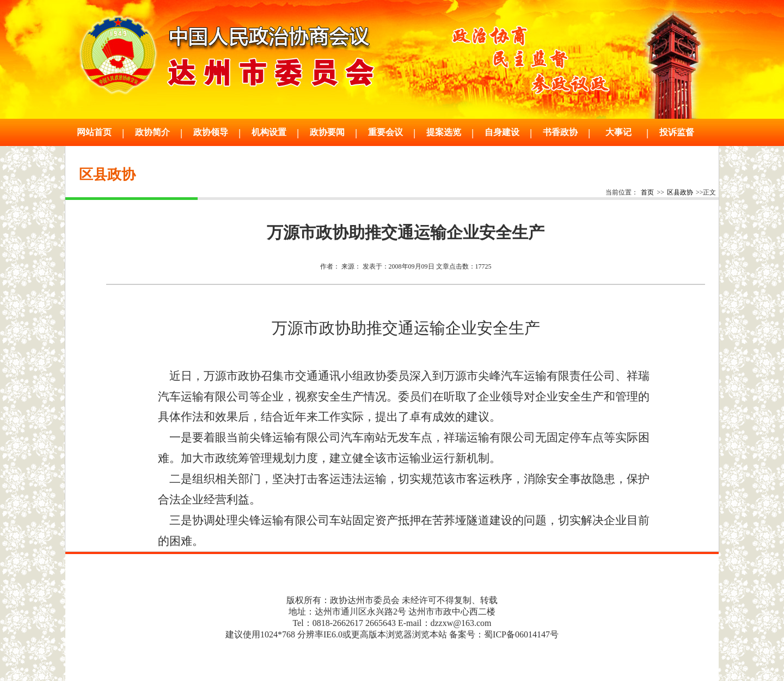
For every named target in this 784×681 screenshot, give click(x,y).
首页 (647, 192)
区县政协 (680, 192)
